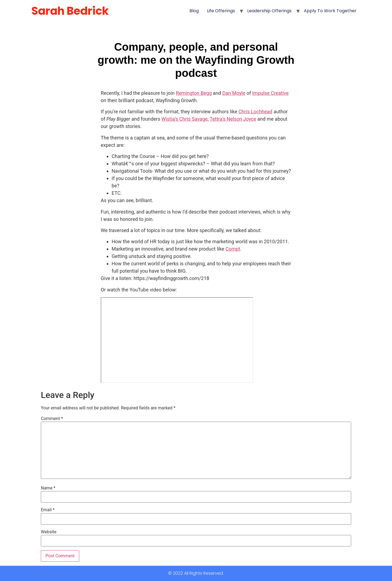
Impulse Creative (270, 93)
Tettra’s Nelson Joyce (233, 119)
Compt (233, 249)
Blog (194, 11)
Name (48, 488)
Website (49, 532)
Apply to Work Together (330, 11)
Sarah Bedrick (70, 11)
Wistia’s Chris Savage (185, 119)
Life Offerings (221, 11)
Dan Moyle (234, 93)
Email (48, 510)
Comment (52, 419)
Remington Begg (194, 93)
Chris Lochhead (255, 112)
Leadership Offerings (269, 11)
